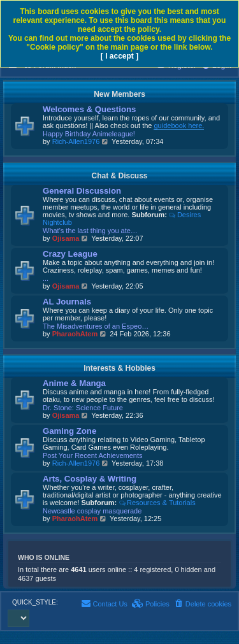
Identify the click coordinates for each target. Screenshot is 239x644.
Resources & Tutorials (157, 503)
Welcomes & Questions (89, 109)
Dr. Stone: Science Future (83, 408)
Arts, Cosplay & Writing (90, 479)
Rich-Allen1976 (76, 141)
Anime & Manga (74, 383)
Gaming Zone (69, 431)
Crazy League (70, 254)
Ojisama (66, 238)
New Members (119, 94)
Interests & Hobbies (119, 368)
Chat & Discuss (119, 176)
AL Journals (67, 302)
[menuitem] (203, 604)
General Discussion (82, 191)
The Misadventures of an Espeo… (96, 326)
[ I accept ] (119, 56)
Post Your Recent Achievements (93, 455)
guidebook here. (179, 125)
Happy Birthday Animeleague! (89, 134)
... (46, 278)
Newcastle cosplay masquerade (92, 511)
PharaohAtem (75, 334)
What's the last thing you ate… (90, 231)
